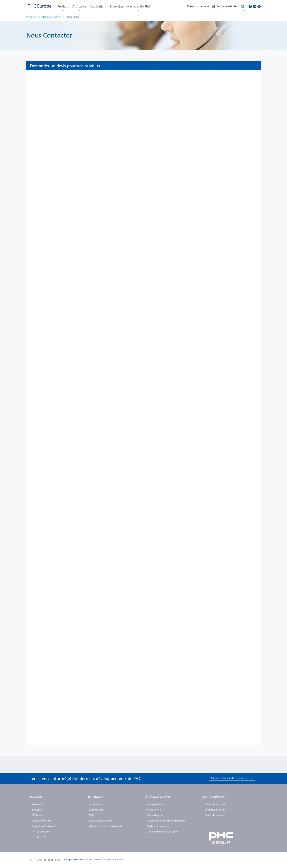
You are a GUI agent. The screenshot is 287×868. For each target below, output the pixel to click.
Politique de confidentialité (76, 860)
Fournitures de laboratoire (44, 826)
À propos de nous (156, 804)
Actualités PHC (154, 810)
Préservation (38, 804)
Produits (63, 6)
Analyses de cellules (42, 821)
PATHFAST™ (38, 837)
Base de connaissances (101, 821)
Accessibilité (119, 860)
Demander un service (215, 810)
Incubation (37, 810)
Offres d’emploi (154, 815)
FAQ (92, 815)
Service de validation (215, 815)
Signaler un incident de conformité (106, 826)
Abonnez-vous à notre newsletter (232, 778)
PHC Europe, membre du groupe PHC (43, 17)
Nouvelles (117, 6)
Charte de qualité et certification (162, 832)
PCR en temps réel (41, 832)
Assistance (79, 6)
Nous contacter (215, 797)
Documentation (97, 810)
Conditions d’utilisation (100, 860)
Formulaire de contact (215, 804)
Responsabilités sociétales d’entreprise (166, 821)
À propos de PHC (139, 6)
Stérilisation (37, 815)
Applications (98, 6)
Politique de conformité (158, 826)
